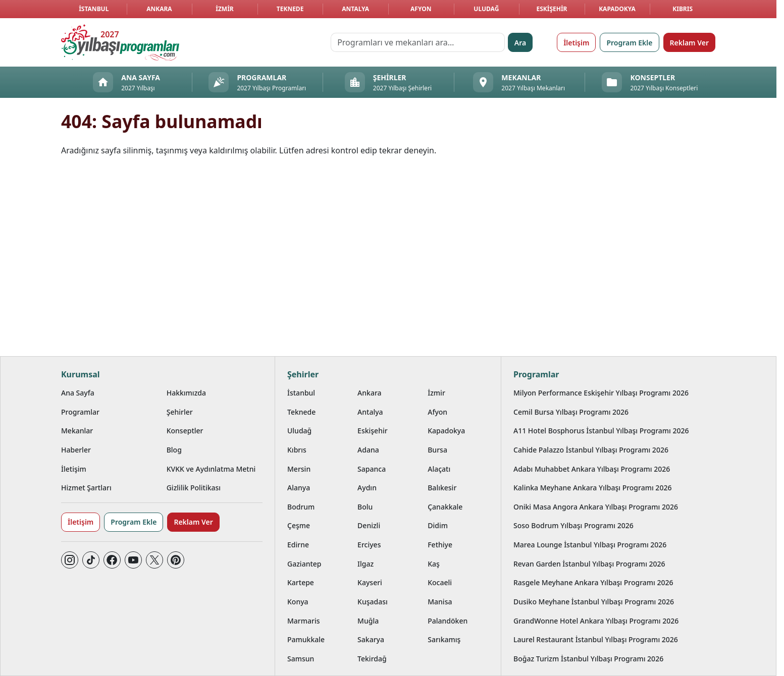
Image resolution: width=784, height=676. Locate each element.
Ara (520, 43)
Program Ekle (629, 43)
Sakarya (371, 639)
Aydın (367, 488)
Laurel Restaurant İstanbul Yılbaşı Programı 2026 (596, 639)
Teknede (290, 9)
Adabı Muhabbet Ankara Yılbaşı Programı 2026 (592, 469)
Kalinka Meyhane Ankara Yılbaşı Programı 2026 (592, 488)
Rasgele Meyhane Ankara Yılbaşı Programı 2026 (593, 582)
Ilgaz (365, 564)
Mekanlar (77, 431)
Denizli (369, 525)
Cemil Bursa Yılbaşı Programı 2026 (571, 412)
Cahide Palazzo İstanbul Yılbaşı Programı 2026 (591, 450)
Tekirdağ (372, 659)
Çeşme (299, 525)
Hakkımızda (186, 393)
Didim (438, 525)
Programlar (80, 412)
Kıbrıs (683, 9)
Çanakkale (445, 507)
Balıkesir (442, 488)
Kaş (434, 564)
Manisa (440, 602)
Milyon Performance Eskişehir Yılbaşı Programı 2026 (601, 393)
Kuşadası (373, 602)
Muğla (368, 621)
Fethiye (440, 545)
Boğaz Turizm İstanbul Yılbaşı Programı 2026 (588, 659)
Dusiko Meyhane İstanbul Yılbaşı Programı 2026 (594, 602)
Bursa (437, 450)
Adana (368, 450)
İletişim (576, 43)
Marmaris (304, 621)
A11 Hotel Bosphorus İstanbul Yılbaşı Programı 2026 (601, 431)
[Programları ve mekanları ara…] (418, 42)
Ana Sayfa (78, 393)
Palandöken (448, 621)
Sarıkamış (444, 639)
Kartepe (301, 582)
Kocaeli (440, 582)
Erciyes (369, 545)
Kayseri (370, 582)
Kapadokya (617, 9)
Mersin (299, 469)
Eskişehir (552, 9)
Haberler (76, 450)
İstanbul (94, 9)
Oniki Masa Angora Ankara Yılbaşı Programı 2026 (596, 507)
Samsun (301, 659)
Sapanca (372, 469)
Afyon (421, 9)
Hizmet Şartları (86, 488)
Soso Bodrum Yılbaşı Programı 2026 (573, 525)
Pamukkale (306, 639)
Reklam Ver (689, 43)
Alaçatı (439, 469)
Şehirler (180, 412)
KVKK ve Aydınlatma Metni (211, 469)
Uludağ (486, 9)
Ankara (159, 9)
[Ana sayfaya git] (120, 42)
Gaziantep (304, 564)
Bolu (365, 507)
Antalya (355, 9)
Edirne (298, 545)
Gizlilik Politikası (194, 488)
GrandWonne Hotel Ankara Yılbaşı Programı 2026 (596, 621)
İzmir (224, 9)
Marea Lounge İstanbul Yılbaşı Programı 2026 (590, 545)
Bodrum (301, 507)
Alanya (299, 488)
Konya (298, 602)
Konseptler (185, 431)
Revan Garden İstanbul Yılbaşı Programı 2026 (589, 564)
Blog (174, 450)
